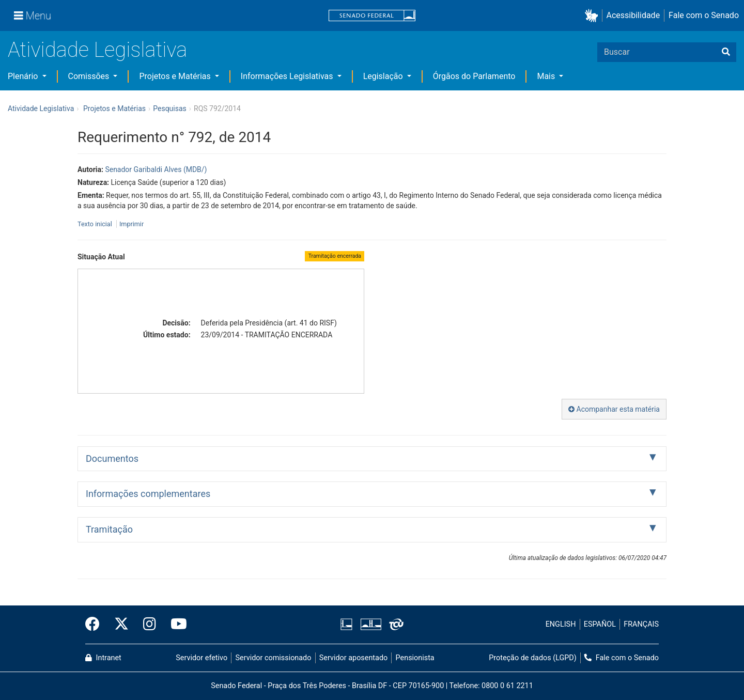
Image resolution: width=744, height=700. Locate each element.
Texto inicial (96, 224)
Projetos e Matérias (176, 76)
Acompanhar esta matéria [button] (614, 409)
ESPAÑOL (600, 624)
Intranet (103, 658)
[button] (593, 16)
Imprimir (131, 224)
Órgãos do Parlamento (474, 76)
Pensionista (415, 658)
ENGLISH (561, 624)
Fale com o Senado (704, 15)
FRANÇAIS (641, 624)
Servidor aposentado (353, 658)
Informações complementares (148, 494)
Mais (547, 76)
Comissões (90, 76)
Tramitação (109, 529)
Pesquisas (170, 108)
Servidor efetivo (202, 658)
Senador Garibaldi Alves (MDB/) (156, 169)
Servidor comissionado (274, 658)
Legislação (384, 76)
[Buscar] (726, 52)
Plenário (24, 76)
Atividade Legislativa (97, 50)
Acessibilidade (633, 15)
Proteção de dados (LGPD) (533, 658)
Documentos (112, 458)
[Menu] (33, 15)
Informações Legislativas (288, 76)
